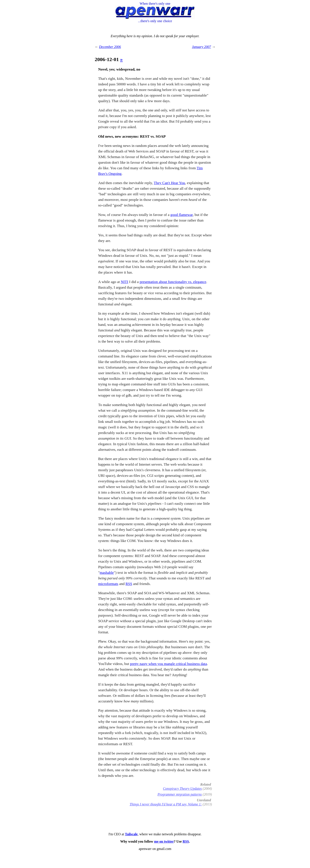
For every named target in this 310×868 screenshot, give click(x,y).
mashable (107, 573)
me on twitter (164, 841)
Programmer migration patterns (180, 794)
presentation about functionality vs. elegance (173, 282)
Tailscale (131, 834)
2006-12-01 (107, 59)
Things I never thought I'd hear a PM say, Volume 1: (166, 804)
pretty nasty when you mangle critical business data (169, 664)
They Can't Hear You (169, 183)
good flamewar (181, 215)
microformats (108, 584)
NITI (125, 282)
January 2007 (201, 47)
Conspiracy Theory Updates (182, 789)
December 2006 (110, 47)
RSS (129, 584)
